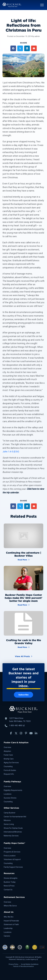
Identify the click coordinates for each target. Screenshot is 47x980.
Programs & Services (12, 852)
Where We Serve (10, 906)
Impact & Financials (11, 921)
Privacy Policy (13, 964)
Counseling (8, 766)
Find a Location (10, 856)
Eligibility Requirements (13, 790)
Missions (7, 820)
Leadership (8, 928)
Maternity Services (11, 836)
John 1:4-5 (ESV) (11, 452)
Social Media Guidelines (30, 964)
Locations (8, 794)
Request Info (9, 774)
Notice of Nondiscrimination (24, 966)
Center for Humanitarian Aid (15, 817)
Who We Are (9, 917)
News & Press (9, 886)
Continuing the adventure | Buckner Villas (24, 554)
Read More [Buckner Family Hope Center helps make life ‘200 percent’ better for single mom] (24, 605)
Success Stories (10, 798)
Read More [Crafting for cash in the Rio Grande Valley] (24, 647)
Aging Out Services (11, 763)
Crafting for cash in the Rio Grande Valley (24, 642)
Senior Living (9, 824)
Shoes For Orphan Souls (13, 828)
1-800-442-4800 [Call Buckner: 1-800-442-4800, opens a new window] (17, 725)
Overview (7, 747)
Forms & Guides (10, 770)
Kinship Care (9, 759)
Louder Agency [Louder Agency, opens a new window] (31, 959)
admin (37, 36)
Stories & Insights (11, 878)
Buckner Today (10, 882)
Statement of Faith (11, 924)
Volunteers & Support (12, 859)
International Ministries (13, 832)
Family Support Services (13, 867)
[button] (42, 5)
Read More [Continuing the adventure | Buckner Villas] (24, 560)
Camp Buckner (10, 813)
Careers (7, 936)
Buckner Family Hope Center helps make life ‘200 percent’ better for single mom (23, 598)
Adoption (7, 751)
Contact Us (8, 890)
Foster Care (8, 755)
